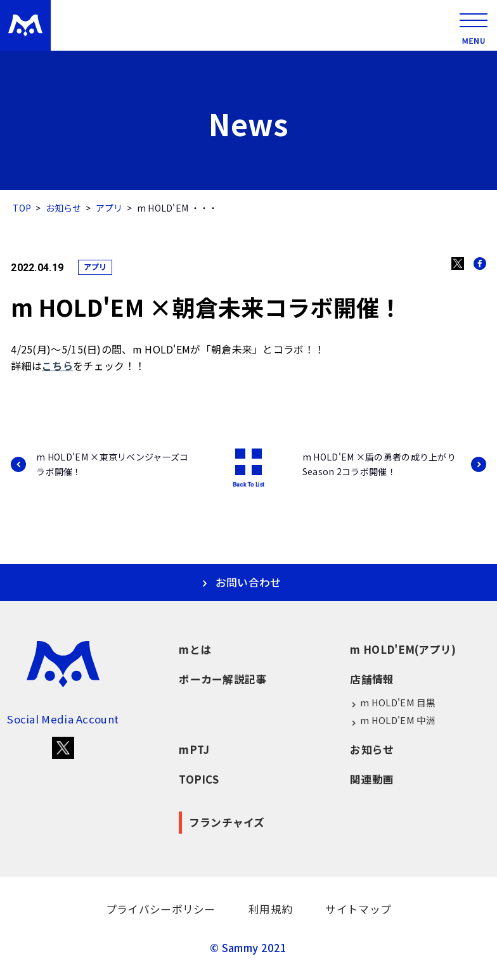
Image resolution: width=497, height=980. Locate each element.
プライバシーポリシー (161, 909)
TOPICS (199, 779)
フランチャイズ (227, 822)
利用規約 (270, 909)
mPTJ (194, 749)
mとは (195, 649)
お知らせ (64, 208)
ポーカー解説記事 (223, 679)
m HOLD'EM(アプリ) (403, 649)
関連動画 (372, 779)
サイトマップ (358, 909)
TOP (22, 208)
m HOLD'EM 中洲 (393, 720)
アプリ (109, 208)
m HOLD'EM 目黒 (393, 703)
